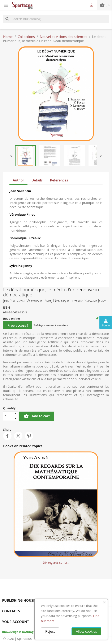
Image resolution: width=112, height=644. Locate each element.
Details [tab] (37, 180)
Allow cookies (86, 631)
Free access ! (18, 325)
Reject (50, 631)
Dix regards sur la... (56, 563)
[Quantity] (8, 416)
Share (7, 436)
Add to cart (37, 416)
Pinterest (29, 436)
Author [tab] (18, 180)
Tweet (18, 436)
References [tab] (59, 180)
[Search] (56, 19)
